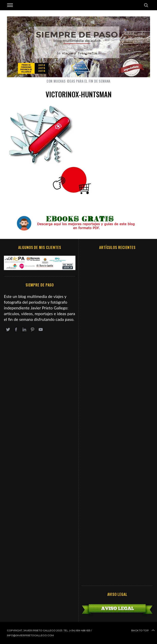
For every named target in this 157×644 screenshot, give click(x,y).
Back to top (143, 630)
